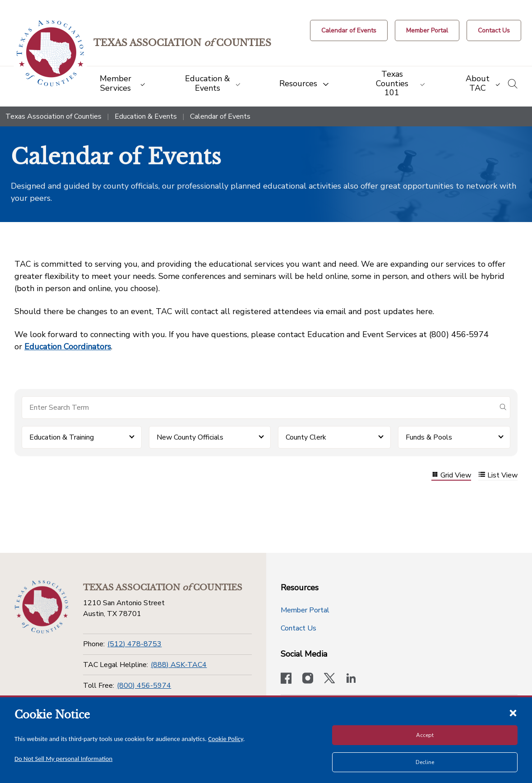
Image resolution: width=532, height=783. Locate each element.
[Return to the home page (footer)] (42, 607)
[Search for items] (259, 408)
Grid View (451, 475)
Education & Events (146, 116)
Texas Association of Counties (53, 116)
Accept (425, 735)
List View (498, 475)
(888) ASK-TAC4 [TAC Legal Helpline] (179, 665)
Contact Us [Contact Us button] (298, 628)
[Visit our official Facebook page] (286, 679)
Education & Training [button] (62, 437)
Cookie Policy (226, 739)
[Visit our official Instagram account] (308, 679)
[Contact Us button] (494, 30)
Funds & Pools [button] (429, 437)
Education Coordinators (68, 347)
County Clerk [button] (306, 437)
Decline (425, 762)
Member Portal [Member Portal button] (305, 610)
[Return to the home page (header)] (50, 53)
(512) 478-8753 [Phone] (134, 644)
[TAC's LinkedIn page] (351, 679)
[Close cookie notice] (513, 713)
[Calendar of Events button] (349, 30)
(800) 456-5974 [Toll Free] (144, 686)
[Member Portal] (427, 30)
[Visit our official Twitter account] (329, 679)
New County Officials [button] (190, 437)
